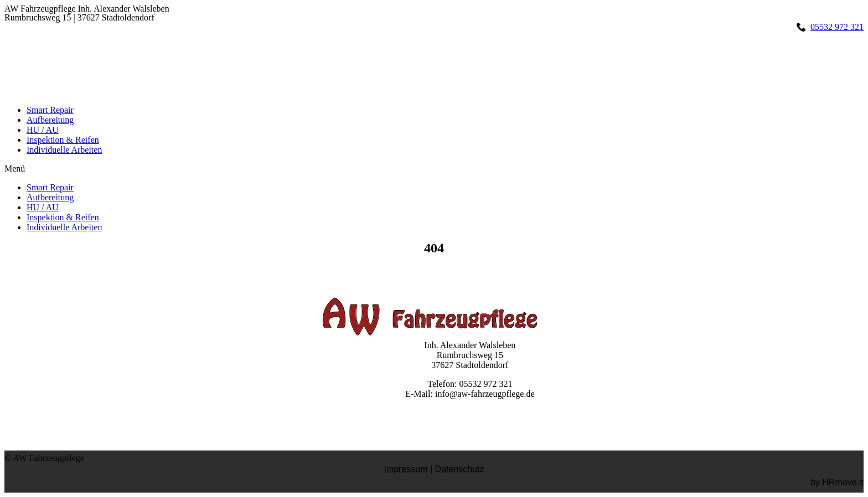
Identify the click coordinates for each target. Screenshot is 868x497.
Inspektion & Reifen (63, 140)
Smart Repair (50, 110)
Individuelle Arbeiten (64, 150)
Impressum (405, 469)
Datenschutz (460, 469)
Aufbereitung (50, 120)
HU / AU (43, 130)
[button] (434, 169)
